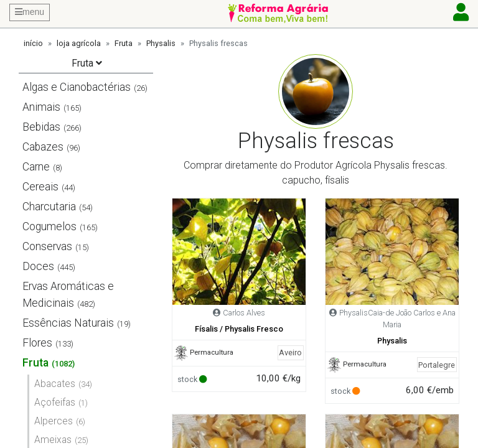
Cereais (40, 187)
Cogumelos (49, 226)
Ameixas (53, 440)
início (33, 43)
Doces (38, 266)
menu (30, 12)
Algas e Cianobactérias (77, 87)
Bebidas (41, 127)
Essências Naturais (68, 323)
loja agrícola (79, 43)
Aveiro (290, 352)
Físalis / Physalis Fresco (239, 329)
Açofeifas (55, 402)
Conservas (47, 246)
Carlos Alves (244, 313)
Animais (41, 107)
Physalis (161, 43)
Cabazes (43, 147)
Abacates (55, 384)
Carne (36, 167)
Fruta (124, 43)
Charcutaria (49, 207)
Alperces (54, 421)
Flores (37, 343)
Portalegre (437, 365)
